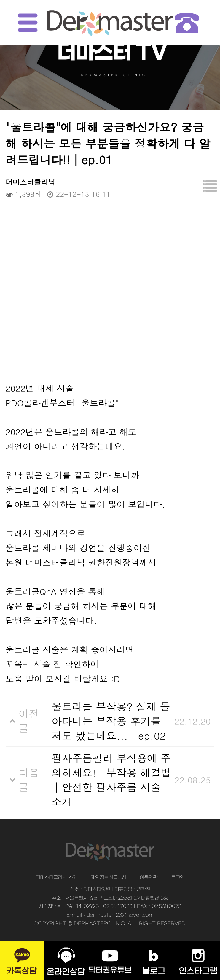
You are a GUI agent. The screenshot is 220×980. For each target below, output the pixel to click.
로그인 (178, 878)
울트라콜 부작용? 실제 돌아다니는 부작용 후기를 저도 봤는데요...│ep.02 (111, 721)
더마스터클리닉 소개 (56, 878)
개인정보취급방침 (109, 878)
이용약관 (149, 878)
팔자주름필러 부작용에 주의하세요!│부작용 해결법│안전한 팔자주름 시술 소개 (111, 780)
